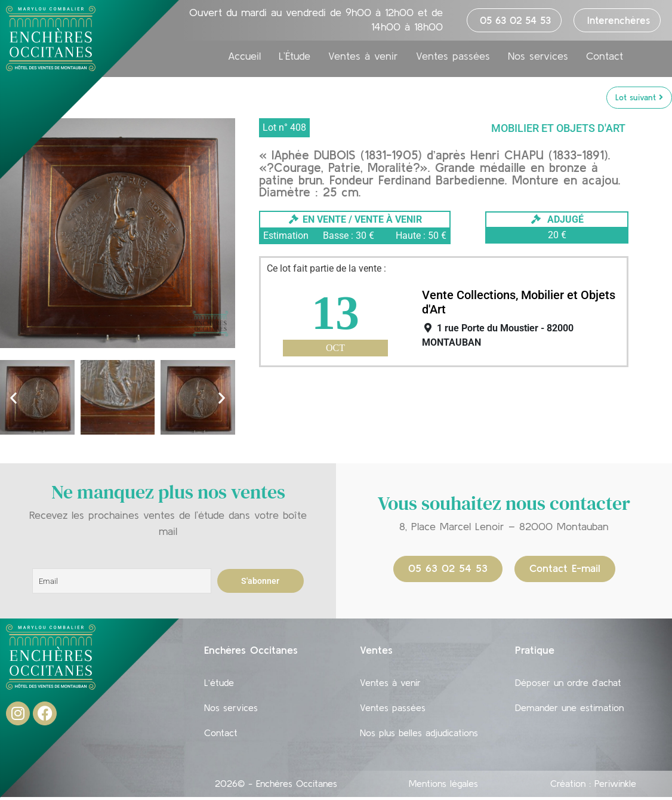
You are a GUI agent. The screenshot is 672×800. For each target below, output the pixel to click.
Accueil (244, 62)
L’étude (219, 684)
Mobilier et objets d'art (558, 129)
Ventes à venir (363, 62)
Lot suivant (639, 98)
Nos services (538, 62)
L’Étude (295, 62)
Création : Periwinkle (593, 790)
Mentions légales (443, 790)
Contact (605, 62)
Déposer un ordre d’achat (568, 684)
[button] (13, 399)
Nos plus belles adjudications (419, 739)
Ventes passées (453, 62)
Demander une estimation (569, 712)
